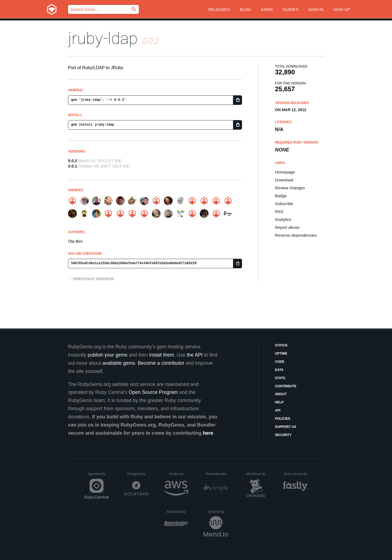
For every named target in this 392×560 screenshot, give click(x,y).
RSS (279, 211)
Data (279, 370)
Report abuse (287, 227)
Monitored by (257, 474)
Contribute (286, 386)
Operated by (98, 476)
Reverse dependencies (296, 235)
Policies (283, 419)
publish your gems (108, 355)
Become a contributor (161, 363)
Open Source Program (153, 392)
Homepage (285, 172)
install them (162, 355)
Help (279, 402)
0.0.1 (73, 166)
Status (281, 345)
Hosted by (179, 474)
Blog (245, 9)
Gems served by (296, 474)
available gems (119, 363)
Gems (267, 9)
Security (283, 435)
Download (284, 180)
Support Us (286, 427)
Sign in (316, 9)
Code (280, 362)
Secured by (218, 512)
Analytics (283, 219)
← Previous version (91, 279)
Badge (281, 196)
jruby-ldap (103, 38)
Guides (291, 9)
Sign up (342, 9)
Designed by (138, 474)
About (281, 394)
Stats (280, 378)
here (208, 433)
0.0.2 (73, 161)
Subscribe (284, 204)
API (278, 410)
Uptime (281, 354)
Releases (219, 9)
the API (195, 355)
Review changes (290, 188)
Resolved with (217, 474)
